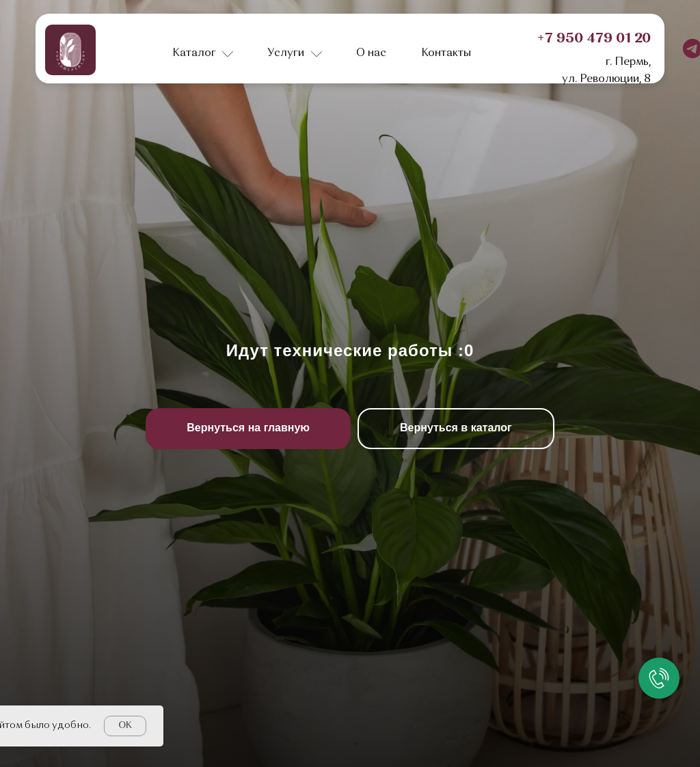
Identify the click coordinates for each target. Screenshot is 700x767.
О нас (371, 53)
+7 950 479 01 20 (594, 39)
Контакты (446, 53)
